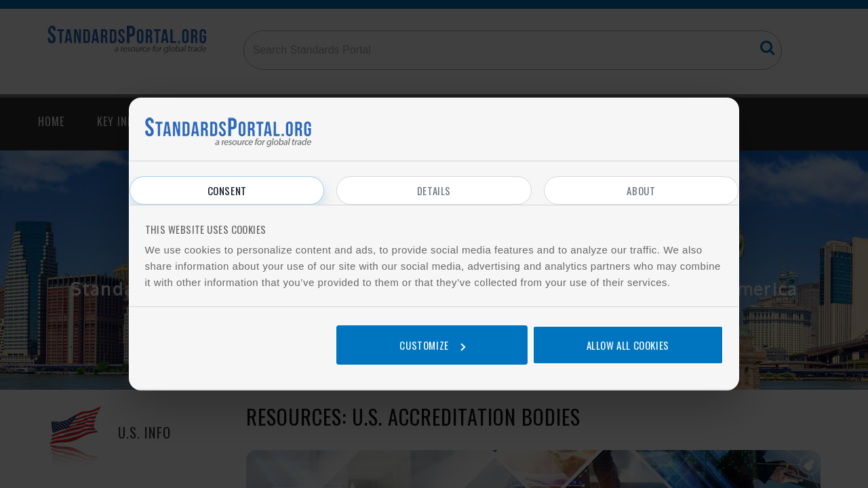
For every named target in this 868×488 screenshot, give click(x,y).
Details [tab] (434, 190)
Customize (432, 345)
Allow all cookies (628, 345)
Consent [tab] (227, 190)
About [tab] (641, 190)
